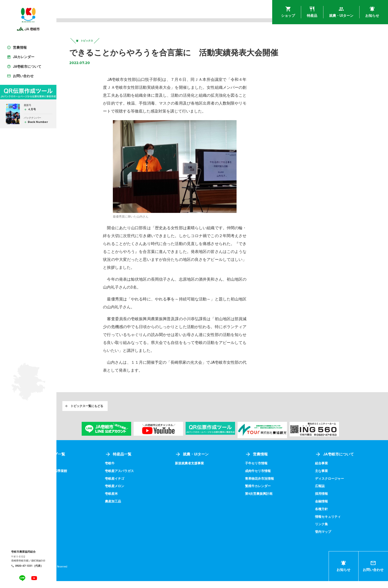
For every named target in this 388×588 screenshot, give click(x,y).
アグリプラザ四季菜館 (85, 479)
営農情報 (270, 462)
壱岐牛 (136, 471)
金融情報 (328, 509)
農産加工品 (140, 509)
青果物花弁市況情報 (273, 486)
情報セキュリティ (335, 524)
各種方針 (328, 516)
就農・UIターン (212, 462)
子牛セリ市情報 (270, 471)
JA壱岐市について (342, 462)
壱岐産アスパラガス (146, 479)
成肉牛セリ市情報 (272, 479)
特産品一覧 (145, 462)
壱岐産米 (138, 501)
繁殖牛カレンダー (272, 494)
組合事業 (328, 471)
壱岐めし (74, 471)
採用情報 (328, 501)
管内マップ (330, 539)
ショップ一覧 (83, 462)
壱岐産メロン (141, 494)
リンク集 (328, 531)
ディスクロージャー (337, 486)
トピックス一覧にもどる (101, 413)
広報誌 (327, 494)
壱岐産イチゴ (141, 486)
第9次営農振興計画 (273, 501)
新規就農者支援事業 (210, 471)
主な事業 (328, 479)
